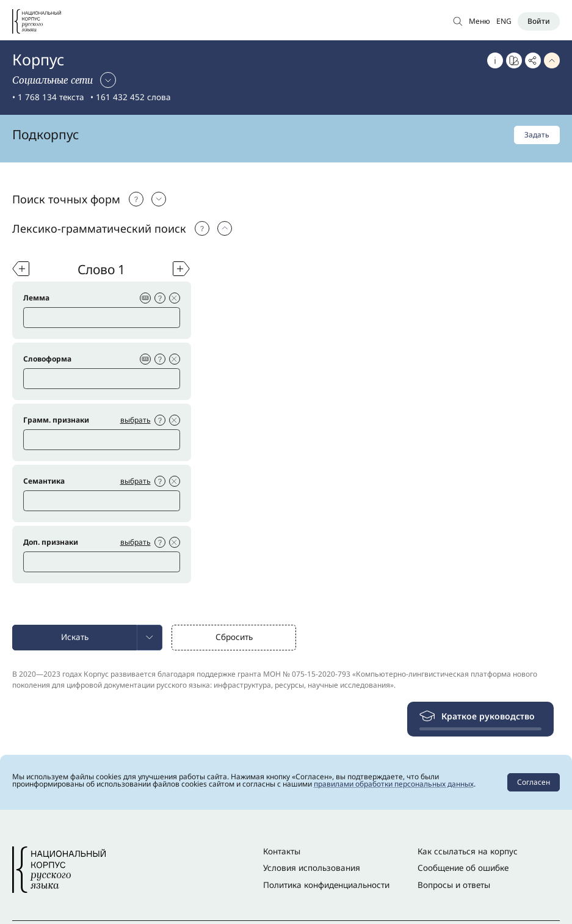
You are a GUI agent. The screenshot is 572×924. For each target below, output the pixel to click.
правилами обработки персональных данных (394, 784)
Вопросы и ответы (454, 885)
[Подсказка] (136, 199)
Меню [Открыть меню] (480, 21)
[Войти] (539, 21)
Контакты (282, 851)
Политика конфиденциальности (326, 885)
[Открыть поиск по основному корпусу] (458, 21)
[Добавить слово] (21, 269)
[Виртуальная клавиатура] (145, 298)
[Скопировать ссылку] (533, 60)
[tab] (286, 199)
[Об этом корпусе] (495, 60)
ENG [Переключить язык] (504, 21)
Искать (75, 637)
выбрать (136, 420)
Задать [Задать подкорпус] (537, 135)
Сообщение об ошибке (463, 868)
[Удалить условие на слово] (175, 298)
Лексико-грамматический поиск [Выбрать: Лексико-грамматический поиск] (99, 228)
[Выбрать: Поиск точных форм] (159, 199)
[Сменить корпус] (64, 80)
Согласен (534, 782)
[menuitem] (150, 638)
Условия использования (312, 868)
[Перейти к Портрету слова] (514, 60)
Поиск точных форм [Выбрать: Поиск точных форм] (66, 199)
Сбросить (234, 637)
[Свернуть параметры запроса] (552, 60)
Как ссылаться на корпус (468, 851)
